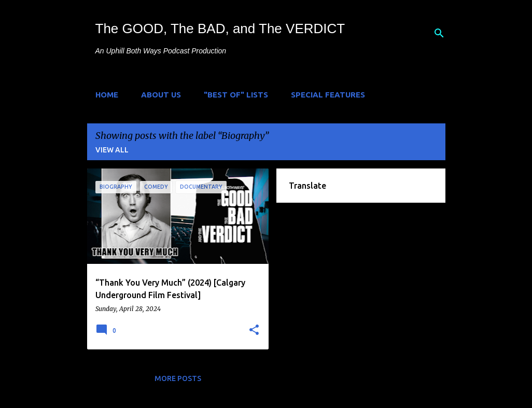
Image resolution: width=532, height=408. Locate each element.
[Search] (439, 33)
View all (112, 150)
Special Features (328, 95)
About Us (161, 95)
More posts (178, 378)
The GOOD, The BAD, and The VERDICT (220, 29)
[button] (254, 330)
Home (107, 95)
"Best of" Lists (236, 95)
